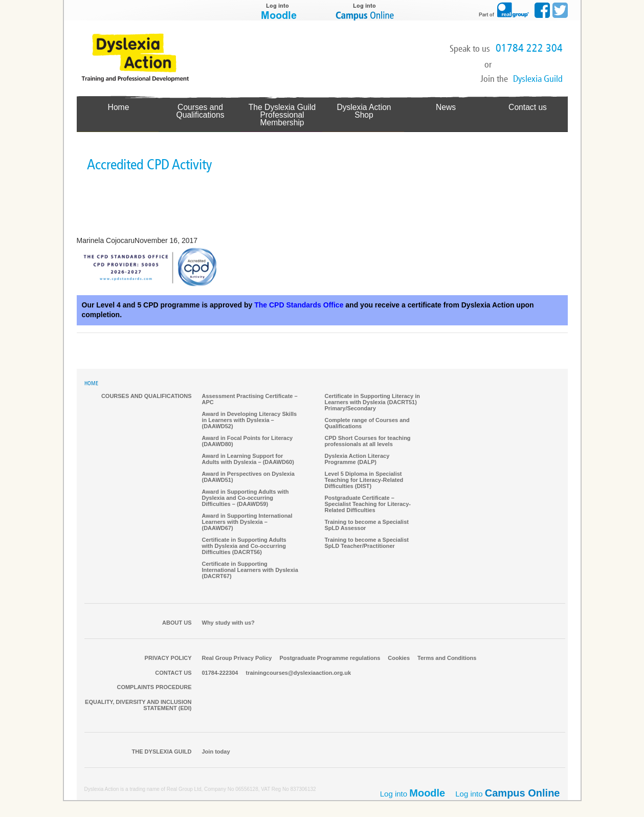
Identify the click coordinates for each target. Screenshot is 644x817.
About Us (177, 623)
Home (118, 107)
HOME (91, 384)
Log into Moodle (279, 10)
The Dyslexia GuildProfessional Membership (282, 115)
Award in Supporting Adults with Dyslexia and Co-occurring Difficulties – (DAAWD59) (246, 498)
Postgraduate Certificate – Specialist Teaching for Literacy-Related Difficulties (368, 504)
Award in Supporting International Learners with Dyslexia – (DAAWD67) (247, 522)
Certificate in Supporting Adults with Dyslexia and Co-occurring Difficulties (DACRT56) (244, 546)
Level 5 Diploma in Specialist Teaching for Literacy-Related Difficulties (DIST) (364, 480)
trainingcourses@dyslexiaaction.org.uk (298, 673)
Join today (216, 752)
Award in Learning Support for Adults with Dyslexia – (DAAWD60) (248, 459)
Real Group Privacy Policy (237, 658)
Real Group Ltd (184, 790)
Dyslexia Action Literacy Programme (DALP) (357, 459)
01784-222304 (220, 673)
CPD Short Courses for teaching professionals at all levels (368, 441)
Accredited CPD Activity (149, 165)
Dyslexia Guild (538, 79)
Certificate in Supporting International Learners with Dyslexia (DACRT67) (250, 570)
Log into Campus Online (366, 10)
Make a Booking (530, 63)
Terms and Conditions (447, 658)
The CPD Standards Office (299, 305)
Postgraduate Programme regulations (330, 658)
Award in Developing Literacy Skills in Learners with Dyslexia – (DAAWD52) (250, 421)
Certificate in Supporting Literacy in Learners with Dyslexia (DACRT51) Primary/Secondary (372, 403)
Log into (507, 793)
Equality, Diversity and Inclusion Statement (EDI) (138, 705)
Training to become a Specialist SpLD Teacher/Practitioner (367, 543)
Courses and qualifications (147, 396)
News (446, 107)
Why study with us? (228, 623)
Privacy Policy (168, 658)
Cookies (399, 658)
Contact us (528, 107)
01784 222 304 (529, 48)
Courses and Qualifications (200, 111)
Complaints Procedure (154, 688)
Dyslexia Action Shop (364, 107)
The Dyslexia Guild (162, 752)
